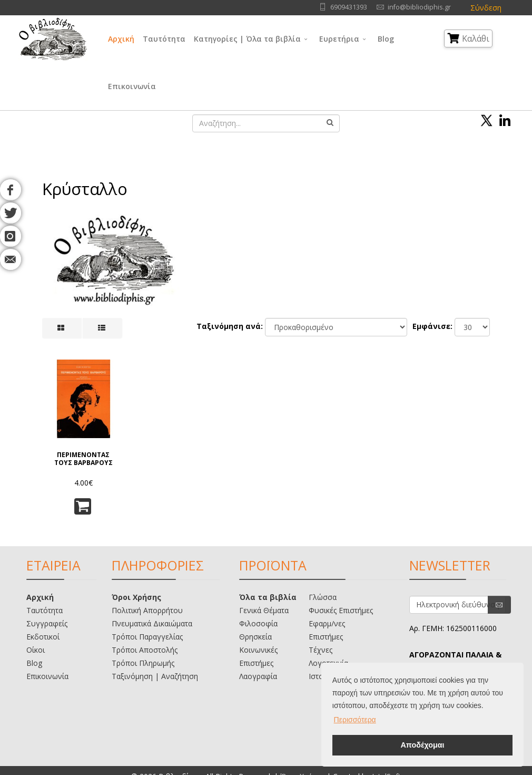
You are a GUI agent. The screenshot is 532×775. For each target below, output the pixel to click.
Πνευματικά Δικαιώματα (152, 616)
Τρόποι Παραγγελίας (147, 629)
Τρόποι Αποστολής (145, 642)
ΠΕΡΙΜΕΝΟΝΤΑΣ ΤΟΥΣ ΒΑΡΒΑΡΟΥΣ (75, 447)
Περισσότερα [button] (355, 720)
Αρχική (121, 39)
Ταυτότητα (164, 39)
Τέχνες (321, 642)
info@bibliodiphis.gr (419, 7)
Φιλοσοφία (258, 616)
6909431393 (349, 7)
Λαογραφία (258, 669)
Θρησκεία (255, 629)
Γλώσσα (323, 590)
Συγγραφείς (47, 616)
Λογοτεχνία (328, 656)
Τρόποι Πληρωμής (143, 656)
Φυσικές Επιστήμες (341, 603)
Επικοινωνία (132, 86)
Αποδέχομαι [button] (422, 745)
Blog (386, 39)
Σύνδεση (486, 8)
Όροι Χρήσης (136, 590)
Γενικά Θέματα (264, 603)
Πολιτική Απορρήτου (147, 603)
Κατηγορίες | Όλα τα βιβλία (247, 39)
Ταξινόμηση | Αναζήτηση (155, 669)
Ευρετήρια (339, 39)
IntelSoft (386, 769)
